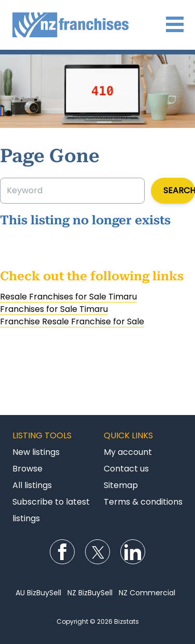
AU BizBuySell (38, 593)
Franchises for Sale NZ (97, 25)
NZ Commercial (147, 593)
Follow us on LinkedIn (133, 552)
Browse (27, 469)
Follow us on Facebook (62, 552)
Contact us (126, 469)
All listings (32, 485)
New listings (36, 452)
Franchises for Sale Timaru (54, 309)
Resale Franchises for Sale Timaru (68, 297)
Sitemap (121, 485)
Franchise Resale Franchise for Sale (72, 321)
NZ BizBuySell (90, 593)
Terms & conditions (143, 502)
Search (179, 190)
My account (128, 452)
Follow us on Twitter (97, 552)
